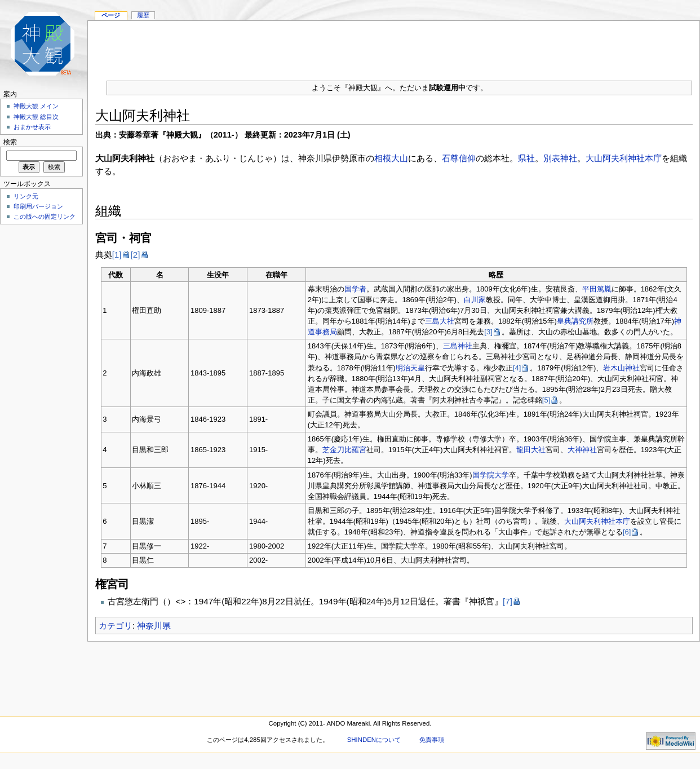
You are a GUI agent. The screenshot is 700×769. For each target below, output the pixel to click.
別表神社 (560, 158)
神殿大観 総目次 (36, 117)
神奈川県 (154, 626)
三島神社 (458, 346)
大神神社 (582, 450)
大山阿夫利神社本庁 (624, 158)
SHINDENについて (374, 740)
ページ (111, 15)
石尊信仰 (459, 158)
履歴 (143, 15)
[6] (627, 532)
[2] (136, 255)
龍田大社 (531, 450)
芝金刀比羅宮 (344, 450)
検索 (10, 142)
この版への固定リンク (45, 216)
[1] (117, 255)
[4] (517, 368)
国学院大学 (491, 475)
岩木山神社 (621, 368)
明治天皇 (410, 368)
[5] (546, 400)
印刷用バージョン (38, 206)
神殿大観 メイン (36, 106)
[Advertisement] (39, 397)
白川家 (475, 300)
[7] (508, 601)
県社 (526, 158)
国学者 (355, 289)
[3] (488, 332)
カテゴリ (116, 626)
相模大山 (391, 158)
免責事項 (432, 740)
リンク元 (26, 196)
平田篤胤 (597, 289)
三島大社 (440, 321)
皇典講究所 (575, 321)
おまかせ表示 (32, 127)
